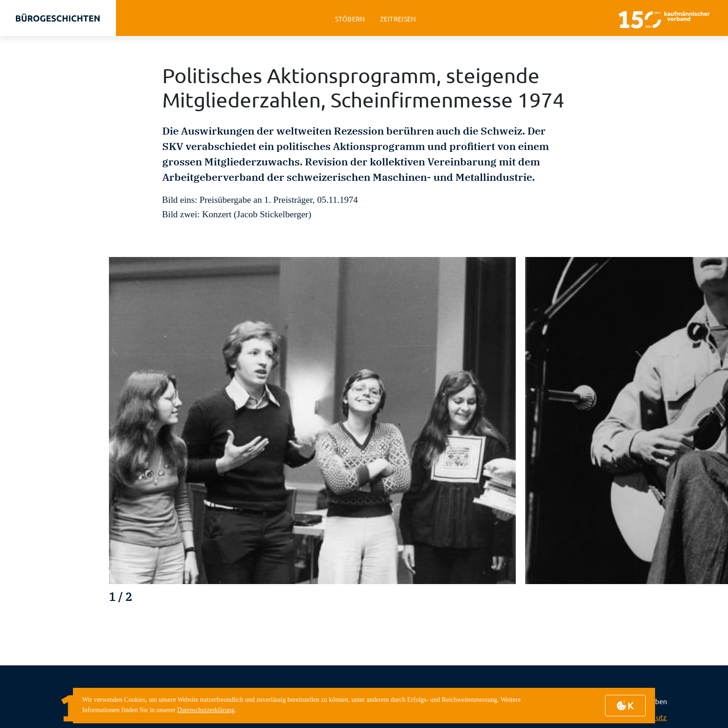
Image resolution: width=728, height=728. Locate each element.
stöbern (350, 19)
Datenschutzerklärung (206, 710)
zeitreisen (398, 19)
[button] (667, 601)
